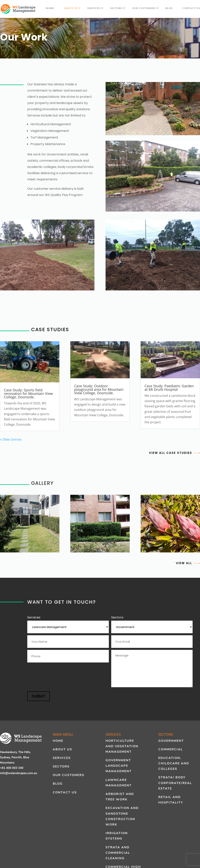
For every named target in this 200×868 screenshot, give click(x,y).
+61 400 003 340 (12, 768)
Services (94, 8)
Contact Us (191, 8)
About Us (71, 8)
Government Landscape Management (119, 766)
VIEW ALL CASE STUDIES (174, 453)
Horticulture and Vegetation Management (122, 746)
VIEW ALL (188, 563)
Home (50, 8)
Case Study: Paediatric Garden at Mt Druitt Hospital (169, 388)
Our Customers (144, 8)
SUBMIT (39, 696)
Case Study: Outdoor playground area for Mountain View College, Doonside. (99, 389)
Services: (34, 617)
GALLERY (27, 483)
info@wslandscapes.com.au (19, 773)
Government (171, 741)
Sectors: (117, 617)
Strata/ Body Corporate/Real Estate (175, 783)
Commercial (171, 749)
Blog (169, 8)
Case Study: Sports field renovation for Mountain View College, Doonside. (28, 393)
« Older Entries (11, 439)
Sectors (116, 8)
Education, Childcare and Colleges (174, 763)
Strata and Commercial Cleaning (118, 853)
